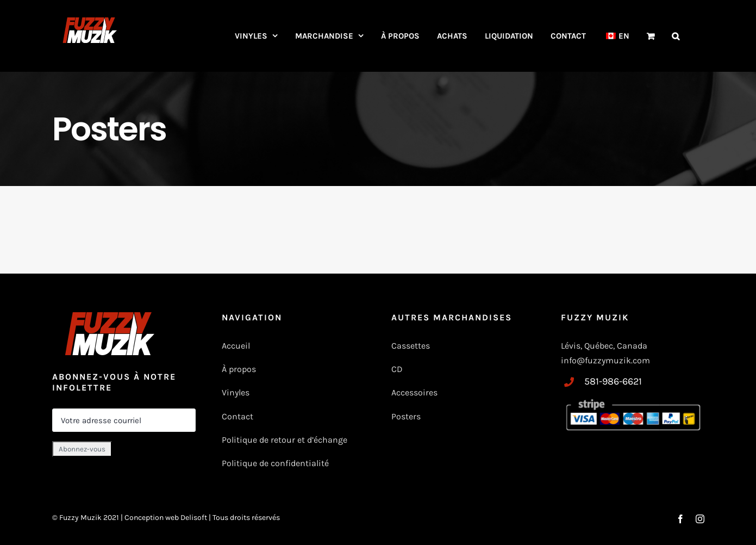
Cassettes (411, 346)
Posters (406, 416)
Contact (238, 416)
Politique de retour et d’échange (285, 440)
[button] (676, 36)
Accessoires (416, 392)
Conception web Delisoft (167, 518)
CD (397, 369)
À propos (239, 369)
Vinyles (236, 392)
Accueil (236, 346)
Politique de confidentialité (275, 463)
